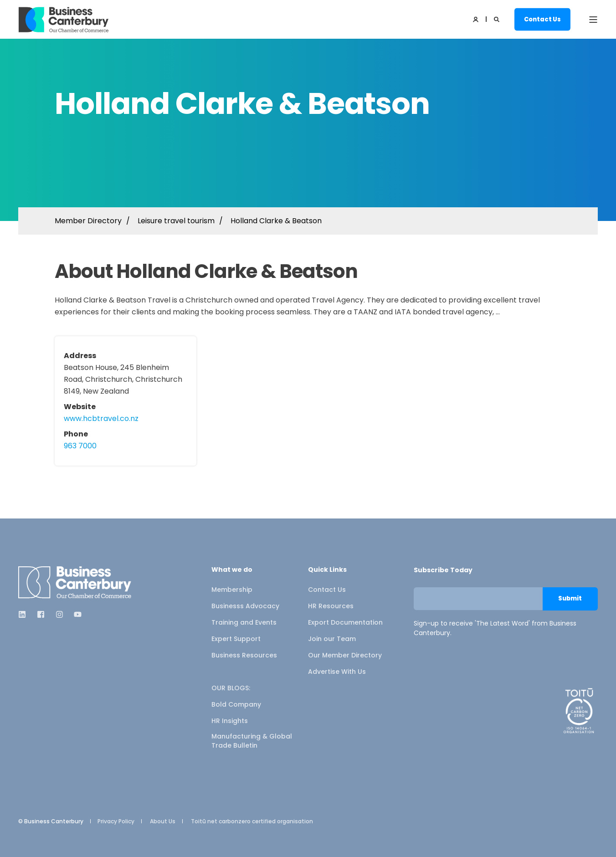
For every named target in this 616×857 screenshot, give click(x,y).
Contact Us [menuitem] (327, 590)
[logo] (75, 582)
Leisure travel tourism (176, 221)
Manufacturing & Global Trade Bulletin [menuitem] (252, 741)
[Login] (476, 19)
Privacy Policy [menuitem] (116, 821)
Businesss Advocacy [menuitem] (245, 606)
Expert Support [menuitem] (236, 639)
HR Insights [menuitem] (230, 721)
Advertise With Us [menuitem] (337, 672)
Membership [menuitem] (232, 590)
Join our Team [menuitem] (332, 639)
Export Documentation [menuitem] (345, 622)
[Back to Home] (64, 20)
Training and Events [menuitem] (244, 622)
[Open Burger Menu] (593, 20)
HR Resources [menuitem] (331, 606)
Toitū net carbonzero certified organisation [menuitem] (252, 821)
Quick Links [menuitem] (327, 570)
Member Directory (88, 221)
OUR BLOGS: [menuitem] (231, 688)
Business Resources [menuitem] (244, 655)
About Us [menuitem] (163, 821)
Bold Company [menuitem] (236, 704)
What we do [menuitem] (232, 570)
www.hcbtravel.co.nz (101, 418)
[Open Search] (497, 19)
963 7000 (80, 446)
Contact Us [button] (542, 19)
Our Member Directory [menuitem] (345, 655)
